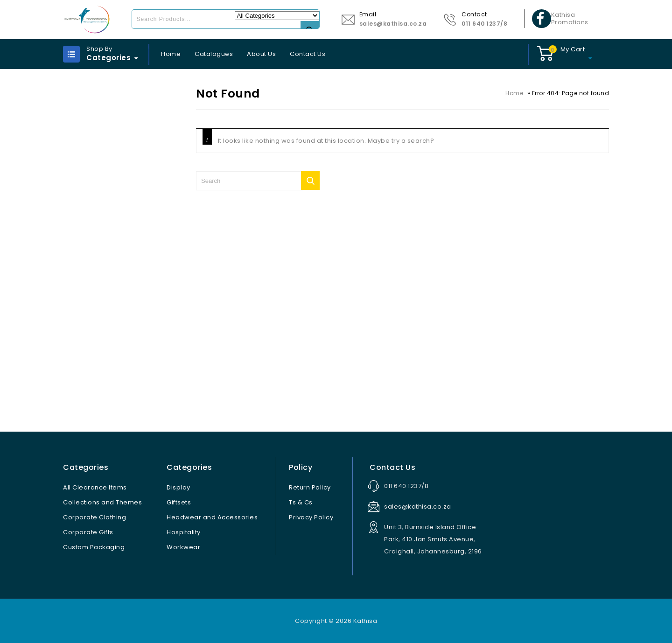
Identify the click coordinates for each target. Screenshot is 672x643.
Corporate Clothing (94, 517)
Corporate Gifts (88, 532)
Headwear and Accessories (212, 517)
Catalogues (214, 54)
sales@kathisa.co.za (393, 24)
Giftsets (179, 502)
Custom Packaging (94, 547)
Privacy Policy (311, 517)
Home (171, 54)
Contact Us (308, 54)
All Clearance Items (95, 487)
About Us (261, 54)
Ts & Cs (301, 502)
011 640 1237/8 (484, 24)
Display (178, 487)
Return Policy (310, 487)
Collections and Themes (102, 502)
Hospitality (184, 532)
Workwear (183, 547)
